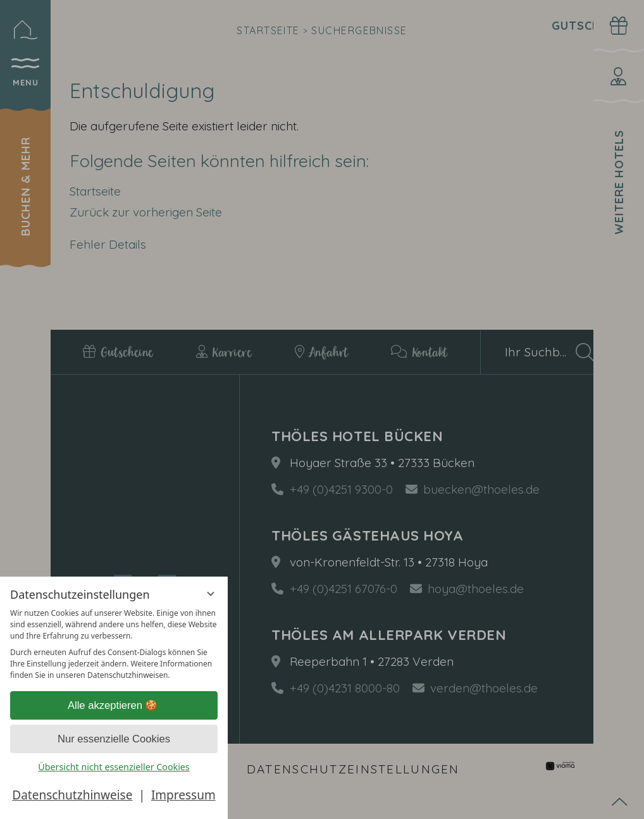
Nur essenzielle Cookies (114, 739)
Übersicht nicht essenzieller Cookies (114, 767)
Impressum (183, 795)
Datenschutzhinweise (72, 795)
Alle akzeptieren (114, 706)
